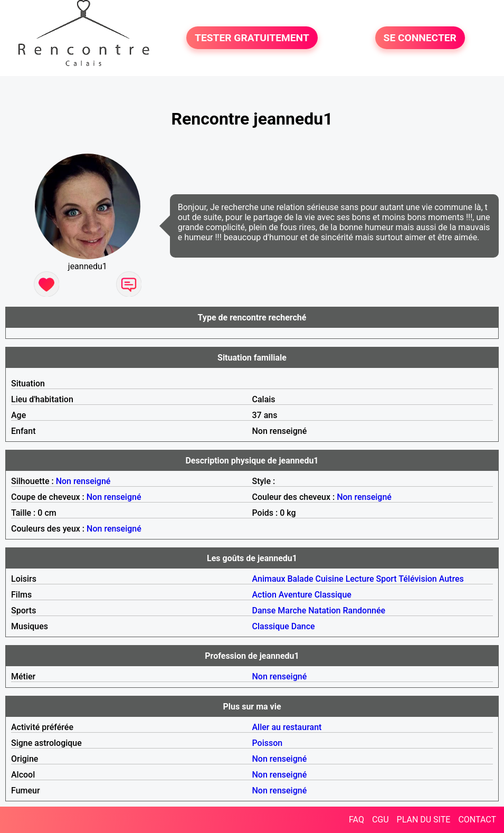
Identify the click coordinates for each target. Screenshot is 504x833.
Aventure (296, 595)
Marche (292, 610)
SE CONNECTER (420, 38)
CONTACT (477, 820)
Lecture (360, 579)
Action (264, 595)
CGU (381, 820)
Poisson (268, 743)
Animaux (269, 579)
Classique (333, 595)
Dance (303, 626)
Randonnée (364, 610)
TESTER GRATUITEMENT (252, 38)
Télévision (417, 579)
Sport (387, 579)
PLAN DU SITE (424, 820)
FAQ (356, 820)
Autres (451, 579)
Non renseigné (83, 481)
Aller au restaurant (287, 727)
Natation (324, 610)
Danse (264, 610)
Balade (300, 579)
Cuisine (329, 579)
